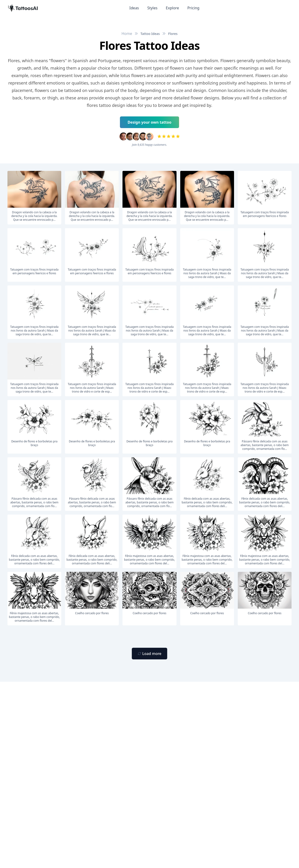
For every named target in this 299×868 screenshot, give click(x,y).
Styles (153, 8)
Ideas (134, 8)
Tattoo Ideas (150, 34)
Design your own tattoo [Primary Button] (149, 122)
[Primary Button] (149, 654)
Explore (172, 8)
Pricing (193, 8)
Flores (173, 34)
